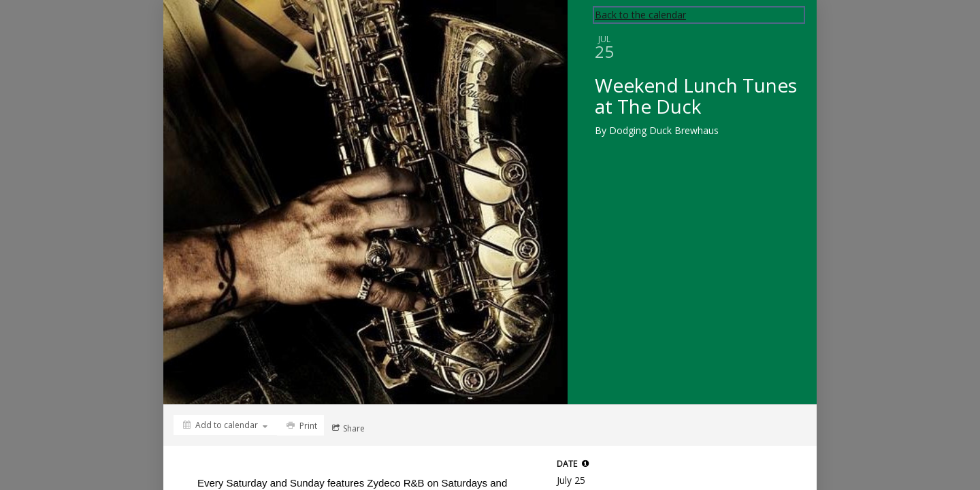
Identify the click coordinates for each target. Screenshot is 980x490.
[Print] (300, 425)
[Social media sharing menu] (347, 428)
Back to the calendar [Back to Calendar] (640, 15)
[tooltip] (585, 463)
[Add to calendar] (225, 425)
